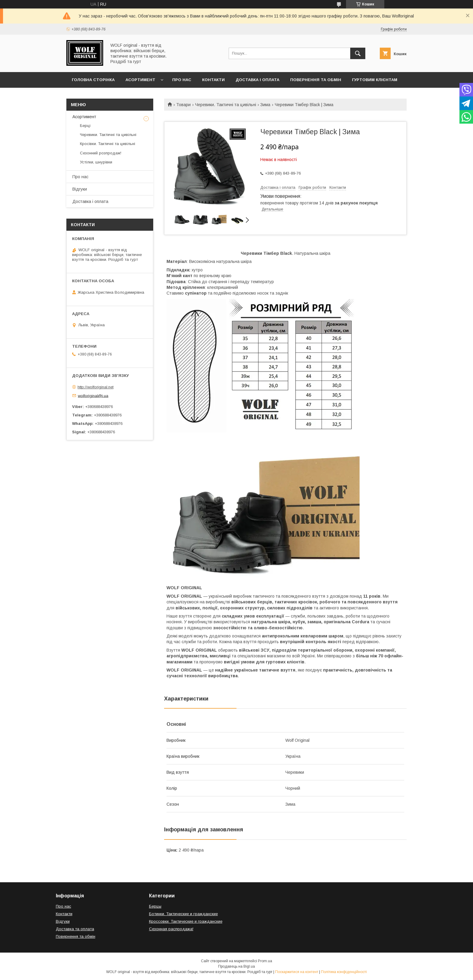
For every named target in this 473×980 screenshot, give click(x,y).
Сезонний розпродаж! (101, 153)
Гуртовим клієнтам (375, 80)
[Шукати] (358, 53)
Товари (183, 105)
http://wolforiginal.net (95, 387)
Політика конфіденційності (344, 972)
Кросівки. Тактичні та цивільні (108, 144)
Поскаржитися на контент (297, 972)
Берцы (155, 906)
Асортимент (140, 80)
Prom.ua (265, 961)
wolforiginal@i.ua (93, 395)
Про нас (182, 80)
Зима (265, 105)
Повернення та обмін (316, 80)
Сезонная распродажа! (171, 929)
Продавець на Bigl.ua (237, 966)
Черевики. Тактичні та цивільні (226, 105)
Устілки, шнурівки (96, 162)
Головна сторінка (93, 80)
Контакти (213, 80)
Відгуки (80, 189)
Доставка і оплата (257, 80)
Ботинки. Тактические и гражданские (183, 914)
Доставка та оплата (75, 929)
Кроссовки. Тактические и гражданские (186, 921)
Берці (85, 126)
